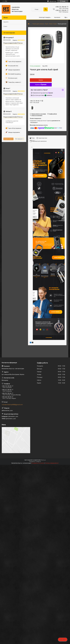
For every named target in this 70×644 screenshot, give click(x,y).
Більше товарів (57, 281)
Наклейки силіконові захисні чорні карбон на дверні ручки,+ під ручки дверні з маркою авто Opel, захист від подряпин (14, 101)
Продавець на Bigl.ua (35, 491)
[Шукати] (46, 9)
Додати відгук (8, 139)
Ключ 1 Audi (53, 24)
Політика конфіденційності (52, 493)
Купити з (41, 85)
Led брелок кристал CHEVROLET (12, 122)
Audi (46, 24)
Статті (5, 26)
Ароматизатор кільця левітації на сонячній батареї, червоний (12, 49)
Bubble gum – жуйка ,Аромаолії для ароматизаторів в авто (13, 54)
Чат (63, 639)
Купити (41, 80)
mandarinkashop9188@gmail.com (12, 434)
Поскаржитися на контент (38, 493)
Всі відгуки (19, 139)
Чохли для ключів (38, 24)
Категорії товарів (44, 17)
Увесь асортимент (41, 177)
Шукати (6, 22)
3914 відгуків (53, 1)
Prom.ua (43, 490)
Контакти (57, 17)
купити (34, 240)
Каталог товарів (57, 340)
